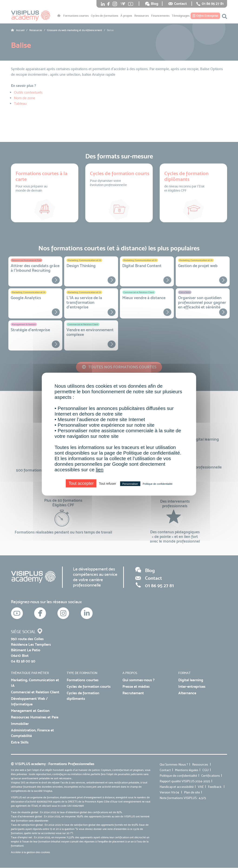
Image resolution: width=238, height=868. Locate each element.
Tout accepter (81, 483)
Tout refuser (107, 483)
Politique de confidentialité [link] (158, 484)
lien (100, 469)
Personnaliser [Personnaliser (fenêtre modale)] (130, 484)
